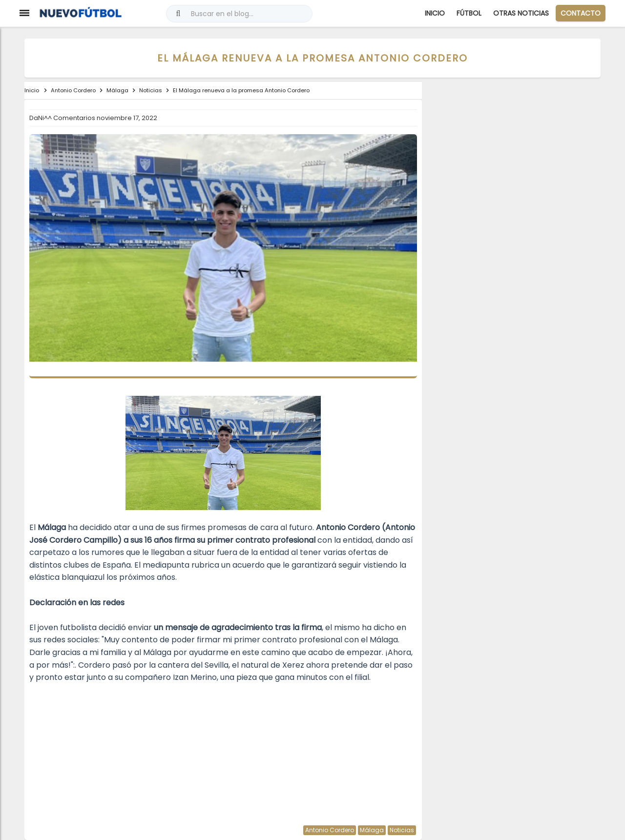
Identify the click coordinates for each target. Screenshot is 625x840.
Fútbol (469, 13)
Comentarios (75, 118)
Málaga (372, 830)
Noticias (402, 830)
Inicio (435, 13)
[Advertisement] (223, 752)
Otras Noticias (521, 13)
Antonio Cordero (330, 830)
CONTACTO (581, 13)
